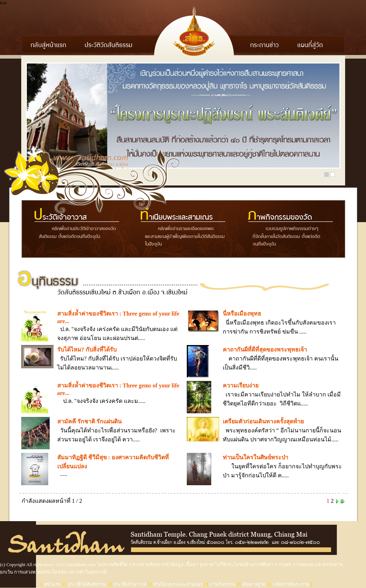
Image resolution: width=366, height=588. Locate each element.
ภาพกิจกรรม (222, 584)
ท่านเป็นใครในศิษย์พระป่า (256, 457)
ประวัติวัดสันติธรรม (87, 584)
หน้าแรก (52, 584)
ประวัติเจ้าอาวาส (130, 584)
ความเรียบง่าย (241, 385)
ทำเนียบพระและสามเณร (178, 584)
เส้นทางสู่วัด (254, 584)
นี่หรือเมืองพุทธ (242, 314)
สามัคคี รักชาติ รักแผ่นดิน (89, 421)
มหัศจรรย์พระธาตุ (291, 584)
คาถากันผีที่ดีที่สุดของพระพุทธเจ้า (265, 350)
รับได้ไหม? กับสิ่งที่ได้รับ (87, 350)
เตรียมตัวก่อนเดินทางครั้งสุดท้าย (263, 421)
